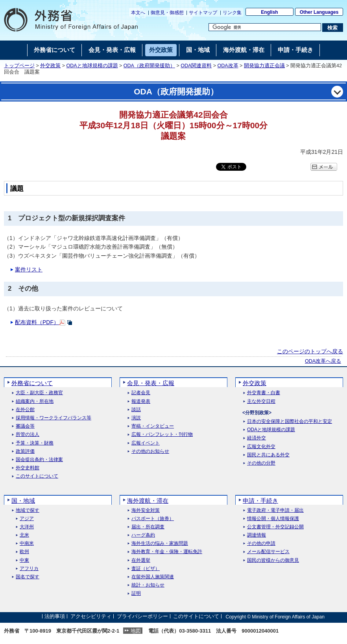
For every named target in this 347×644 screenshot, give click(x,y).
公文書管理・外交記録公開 (275, 527)
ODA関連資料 (196, 66)
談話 (136, 410)
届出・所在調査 (148, 527)
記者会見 (141, 393)
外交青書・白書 (264, 393)
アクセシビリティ (91, 617)
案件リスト (29, 269)
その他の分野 (261, 463)
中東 (24, 560)
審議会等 (25, 426)
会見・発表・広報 (151, 383)
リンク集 (232, 13)
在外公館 (25, 410)
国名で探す (28, 577)
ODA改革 (228, 66)
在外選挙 (141, 560)
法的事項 (55, 617)
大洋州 (27, 527)
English (269, 12)
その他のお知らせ (150, 451)
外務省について (32, 383)
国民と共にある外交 (268, 455)
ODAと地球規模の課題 (92, 66)
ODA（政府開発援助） (149, 66)
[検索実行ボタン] (333, 28)
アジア (27, 519)
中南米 (27, 543)
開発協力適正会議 (264, 66)
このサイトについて (37, 476)
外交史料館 (28, 468)
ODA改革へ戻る (323, 361)
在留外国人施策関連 (153, 577)
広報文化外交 (261, 447)
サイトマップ (203, 13)
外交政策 (50, 66)
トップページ (19, 66)
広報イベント (146, 443)
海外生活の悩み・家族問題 (160, 543)
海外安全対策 (146, 510)
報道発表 (141, 401)
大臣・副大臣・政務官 (39, 393)
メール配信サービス (268, 552)
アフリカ (29, 569)
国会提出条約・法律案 (39, 460)
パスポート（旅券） (153, 519)
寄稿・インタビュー (153, 426)
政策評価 (25, 451)
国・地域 (23, 501)
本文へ (138, 13)
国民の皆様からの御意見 (273, 560)
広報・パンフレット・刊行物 (162, 435)
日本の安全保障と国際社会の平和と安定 (290, 422)
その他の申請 (261, 543)
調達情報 (257, 535)
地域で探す (28, 510)
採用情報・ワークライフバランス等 (54, 418)
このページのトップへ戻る (310, 351)
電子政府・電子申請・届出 (275, 510)
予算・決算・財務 (35, 443)
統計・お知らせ (148, 585)
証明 (136, 593)
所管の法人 (28, 435)
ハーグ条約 (143, 535)
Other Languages (319, 12)
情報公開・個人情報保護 (273, 519)
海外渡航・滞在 (148, 501)
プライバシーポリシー (142, 617)
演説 (136, 418)
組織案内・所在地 (35, 401)
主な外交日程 (261, 401)
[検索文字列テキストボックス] (265, 27)
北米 (24, 535)
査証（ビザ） (146, 569)
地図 (136, 631)
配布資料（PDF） (37, 322)
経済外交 (257, 438)
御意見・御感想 (167, 13)
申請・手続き (260, 501)
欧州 (24, 552)
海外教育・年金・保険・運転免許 (167, 552)
